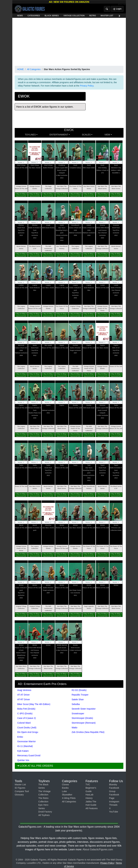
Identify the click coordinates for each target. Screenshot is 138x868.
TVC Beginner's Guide (91, 788)
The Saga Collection (48, 187)
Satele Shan (78, 699)
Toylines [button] (30, 135)
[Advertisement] (69, 41)
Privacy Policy (87, 86)
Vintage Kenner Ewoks (35, 187)
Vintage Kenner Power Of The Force (103, 308)
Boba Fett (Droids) (26, 709)
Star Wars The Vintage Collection (62, 187)
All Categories (34, 69)
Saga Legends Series (89, 607)
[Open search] (107, 9)
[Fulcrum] (122, 4)
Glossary (19, 795)
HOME (21, 69)
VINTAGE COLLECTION (74, 16)
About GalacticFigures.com (98, 849)
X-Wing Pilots (69, 798)
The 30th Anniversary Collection (48, 248)
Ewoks (65, 788)
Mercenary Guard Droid (29, 755)
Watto (74, 728)
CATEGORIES (34, 16)
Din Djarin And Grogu (28, 732)
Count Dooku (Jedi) (27, 728)
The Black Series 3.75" (35, 247)
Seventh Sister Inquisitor (84, 709)
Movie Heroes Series (21, 247)
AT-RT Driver (24, 699)
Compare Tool (22, 791)
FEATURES (123, 16)
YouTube (114, 812)
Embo (20, 737)
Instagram (114, 802)
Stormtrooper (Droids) (82, 718)
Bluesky (113, 785)
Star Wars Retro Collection (21, 667)
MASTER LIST (107, 16)
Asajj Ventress (24, 690)
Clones (66, 785)
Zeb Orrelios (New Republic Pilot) (88, 732)
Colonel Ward (24, 723)
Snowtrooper (78, 713)
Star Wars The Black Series (102, 187)
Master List (20, 785)
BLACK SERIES (52, 16)
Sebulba (76, 704)
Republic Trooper (80, 695)
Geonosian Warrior (27, 741)
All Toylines (44, 815)
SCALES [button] (86, 135)
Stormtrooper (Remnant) (84, 723)
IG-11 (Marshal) (25, 746)
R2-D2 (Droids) (79, 690)
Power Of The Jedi (116, 366)
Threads (113, 805)
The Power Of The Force (75, 187)
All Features (92, 808)
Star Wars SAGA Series (89, 187)
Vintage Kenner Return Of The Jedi (21, 187)
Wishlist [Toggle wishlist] (21, 162)
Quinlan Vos (23, 760)
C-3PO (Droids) (25, 713)
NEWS (20, 16)
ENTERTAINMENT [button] (59, 135)
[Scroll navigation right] (120, 16)
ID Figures (20, 788)
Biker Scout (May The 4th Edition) (34, 704)
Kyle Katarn (23, 751)
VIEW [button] (107, 135)
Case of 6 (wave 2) (27, 718)
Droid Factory (45, 812)
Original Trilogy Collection (75, 307)
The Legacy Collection (75, 247)
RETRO (93, 16)
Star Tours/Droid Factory (62, 247)
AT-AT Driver (24, 695)
